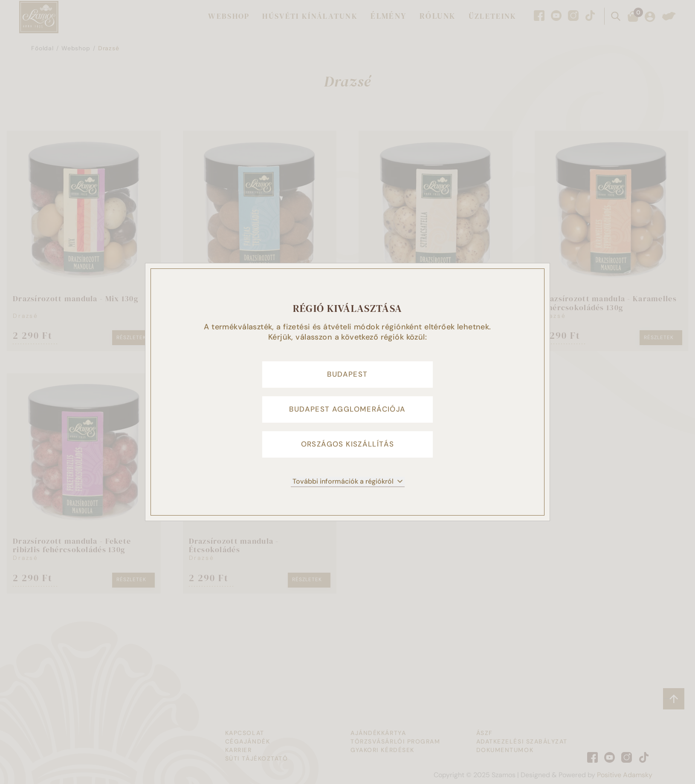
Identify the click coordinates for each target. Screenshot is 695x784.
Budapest (347, 371)
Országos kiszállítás (348, 448)
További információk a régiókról (348, 486)
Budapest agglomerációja (347, 409)
